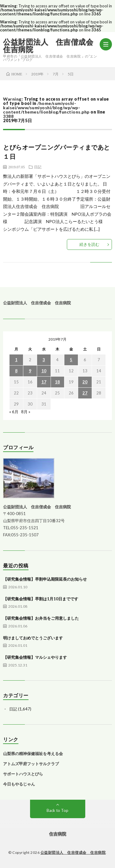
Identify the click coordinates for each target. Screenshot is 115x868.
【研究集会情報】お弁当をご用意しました (41, 618)
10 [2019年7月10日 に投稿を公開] (44, 371)
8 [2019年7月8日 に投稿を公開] (16, 371)
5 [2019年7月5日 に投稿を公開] (71, 360)
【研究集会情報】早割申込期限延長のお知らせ (45, 579)
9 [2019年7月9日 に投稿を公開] (30, 371)
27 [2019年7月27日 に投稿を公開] (85, 393)
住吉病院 (58, 834)
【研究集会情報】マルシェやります (35, 657)
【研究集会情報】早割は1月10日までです (41, 599)
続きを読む (89, 244)
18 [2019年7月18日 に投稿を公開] (57, 382)
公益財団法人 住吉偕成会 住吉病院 (51, 46)
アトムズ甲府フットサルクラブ (31, 764)
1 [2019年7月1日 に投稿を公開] (16, 360)
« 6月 (14, 412)
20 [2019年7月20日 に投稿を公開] (85, 382)
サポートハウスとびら (23, 774)
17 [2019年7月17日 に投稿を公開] (44, 382)
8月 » (26, 412)
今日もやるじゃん (19, 784)
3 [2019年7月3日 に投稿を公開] (44, 360)
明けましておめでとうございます (33, 638)
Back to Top (57, 810)
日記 (38, 167)
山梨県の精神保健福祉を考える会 (33, 754)
